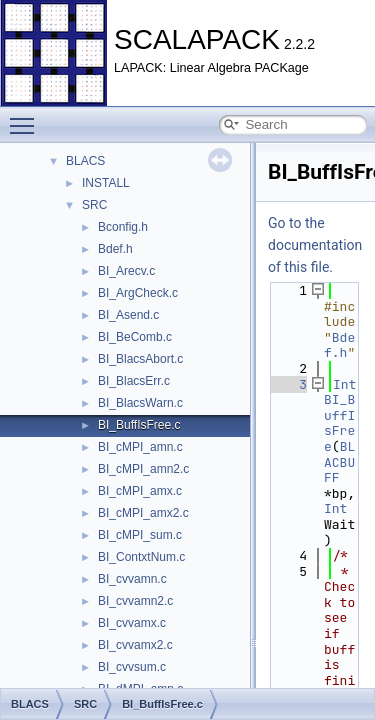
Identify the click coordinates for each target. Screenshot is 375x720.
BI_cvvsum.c (132, 667)
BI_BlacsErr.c (134, 381)
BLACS (85, 161)
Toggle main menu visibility (27, 117)
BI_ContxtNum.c (141, 557)
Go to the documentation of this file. (315, 245)
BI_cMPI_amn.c (140, 447)
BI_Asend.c (128, 315)
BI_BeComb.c (135, 337)
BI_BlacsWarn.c (140, 403)
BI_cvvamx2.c (135, 645)
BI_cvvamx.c (132, 623)
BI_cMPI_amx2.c (143, 513)
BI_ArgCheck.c (138, 293)
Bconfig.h (123, 227)
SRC (94, 205)
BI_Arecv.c (126, 271)
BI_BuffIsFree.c (139, 425)
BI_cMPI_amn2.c (143, 469)
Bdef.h (115, 249)
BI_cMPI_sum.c (140, 535)
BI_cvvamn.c (132, 579)
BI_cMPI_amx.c (140, 491)
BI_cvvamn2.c (135, 601)
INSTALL (106, 183)
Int (344, 384)
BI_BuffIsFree (339, 423)
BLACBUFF (339, 462)
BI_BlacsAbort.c (140, 359)
